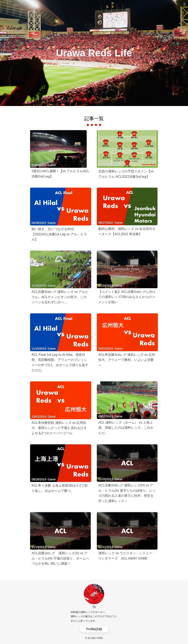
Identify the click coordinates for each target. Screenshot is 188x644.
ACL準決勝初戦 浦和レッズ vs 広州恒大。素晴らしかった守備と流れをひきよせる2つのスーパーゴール (59, 428)
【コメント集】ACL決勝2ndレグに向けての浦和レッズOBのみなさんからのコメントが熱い (127, 297)
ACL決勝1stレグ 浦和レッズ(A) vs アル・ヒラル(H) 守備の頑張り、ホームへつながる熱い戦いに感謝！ (60, 558)
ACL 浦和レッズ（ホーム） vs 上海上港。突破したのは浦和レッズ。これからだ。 (126, 428)
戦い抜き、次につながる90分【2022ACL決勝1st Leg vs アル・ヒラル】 (59, 234)
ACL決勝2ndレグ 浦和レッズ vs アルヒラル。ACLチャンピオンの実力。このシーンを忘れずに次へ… (60, 297)
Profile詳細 (94, 629)
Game (52, 165)
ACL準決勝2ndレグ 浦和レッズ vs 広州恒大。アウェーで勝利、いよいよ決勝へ (127, 360)
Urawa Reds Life (94, 53)
